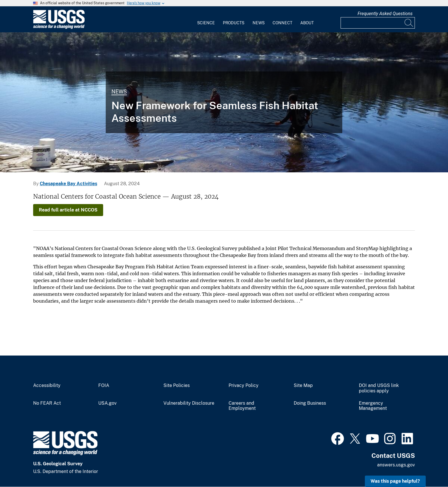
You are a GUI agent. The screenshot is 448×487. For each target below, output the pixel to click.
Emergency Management (373, 406)
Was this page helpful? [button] (395, 481)
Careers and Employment (242, 406)
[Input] (378, 23)
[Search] (409, 23)
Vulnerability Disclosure (189, 403)
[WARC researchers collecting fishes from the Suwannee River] (224, 102)
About (307, 23)
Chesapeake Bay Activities (68, 184)
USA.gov (107, 403)
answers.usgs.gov (396, 465)
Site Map (303, 386)
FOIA (104, 386)
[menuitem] (206, 19)
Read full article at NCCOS (68, 210)
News (259, 23)
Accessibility (47, 386)
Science (206, 23)
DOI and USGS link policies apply (379, 388)
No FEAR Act (47, 403)
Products (234, 23)
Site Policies (177, 386)
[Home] (59, 28)
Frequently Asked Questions (385, 14)
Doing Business (310, 403)
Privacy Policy (244, 386)
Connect (282, 23)
